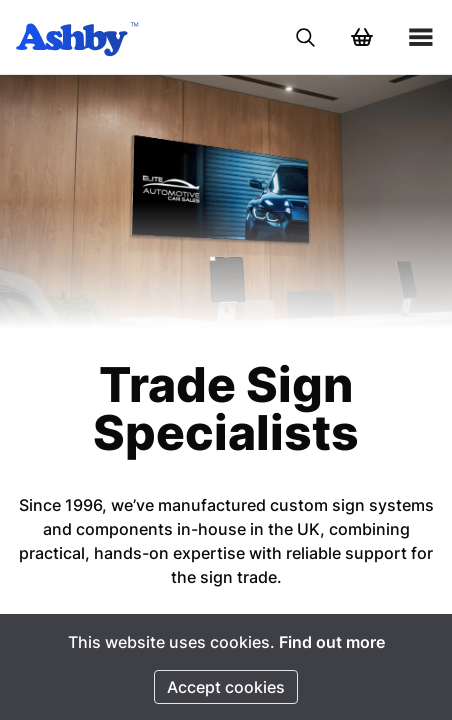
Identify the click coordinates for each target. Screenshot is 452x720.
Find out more (332, 642)
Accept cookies (226, 687)
